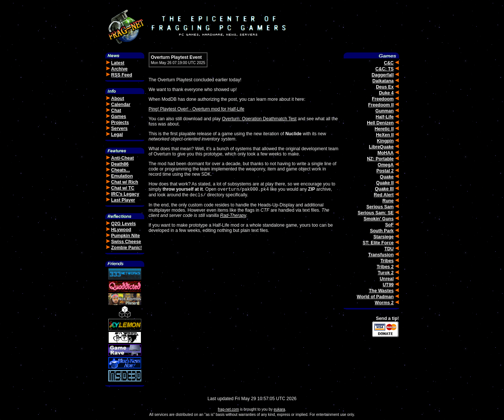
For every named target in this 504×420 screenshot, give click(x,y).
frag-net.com (228, 409)
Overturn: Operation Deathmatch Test (259, 119)
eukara (279, 409)
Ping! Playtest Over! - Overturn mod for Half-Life (197, 109)
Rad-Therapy (233, 217)
